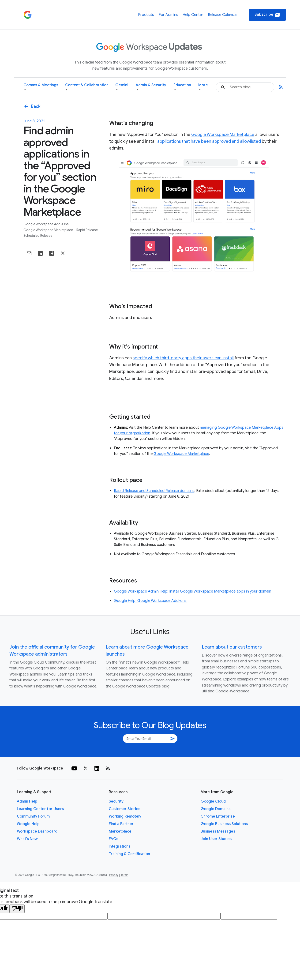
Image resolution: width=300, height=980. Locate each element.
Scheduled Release (38, 236)
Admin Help (27, 801)
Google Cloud (213, 801)
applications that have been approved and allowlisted (209, 141)
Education (182, 87)
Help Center (193, 15)
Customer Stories (124, 809)
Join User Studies (216, 839)
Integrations (120, 846)
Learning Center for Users (40, 809)
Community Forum (33, 816)
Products (146, 15)
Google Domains (216, 809)
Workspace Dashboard (37, 831)
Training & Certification (129, 854)
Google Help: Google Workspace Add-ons (150, 601)
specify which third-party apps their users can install (183, 358)
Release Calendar (223, 15)
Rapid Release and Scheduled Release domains (154, 491)
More (203, 87)
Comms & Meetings (41, 87)
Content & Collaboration (87, 87)
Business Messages (218, 831)
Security (116, 801)
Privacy (114, 875)
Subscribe (267, 15)
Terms (124, 875)
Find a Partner (121, 824)
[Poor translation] (17, 909)
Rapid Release (87, 230)
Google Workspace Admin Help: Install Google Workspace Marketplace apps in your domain (193, 591)
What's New (27, 839)
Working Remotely (125, 816)
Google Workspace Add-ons (46, 224)
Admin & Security (151, 87)
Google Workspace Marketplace (49, 230)
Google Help (28, 824)
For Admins (168, 15)
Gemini (122, 87)
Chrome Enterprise (218, 816)
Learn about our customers (232, 647)
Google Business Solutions (224, 824)
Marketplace (120, 831)
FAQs (113, 839)
